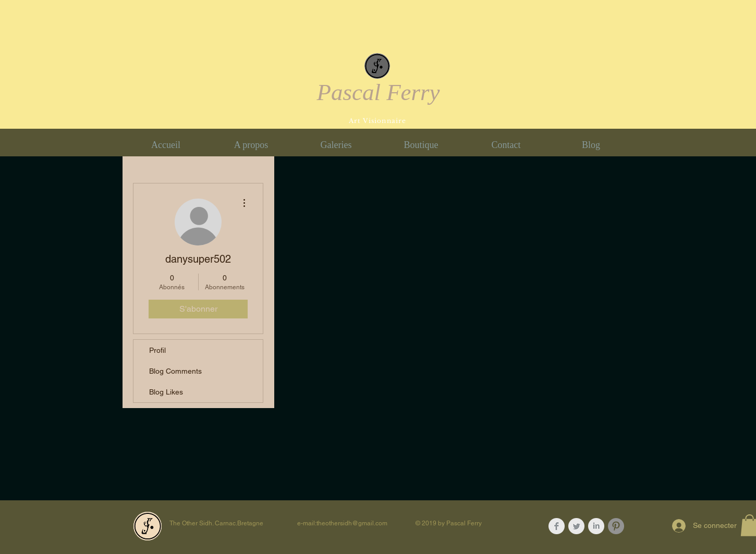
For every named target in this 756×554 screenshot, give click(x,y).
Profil (157, 350)
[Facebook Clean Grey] (557, 526)
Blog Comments (175, 371)
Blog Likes (166, 392)
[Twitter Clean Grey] (576, 526)
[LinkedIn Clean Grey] (596, 526)
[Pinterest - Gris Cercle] (616, 526)
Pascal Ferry (378, 92)
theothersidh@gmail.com (352, 523)
